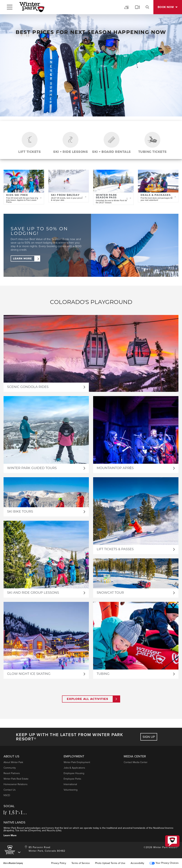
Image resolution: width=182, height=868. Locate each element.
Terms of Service (81, 863)
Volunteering (71, 790)
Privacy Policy (59, 863)
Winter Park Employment (77, 762)
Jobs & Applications (74, 768)
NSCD (7, 795)
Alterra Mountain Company (13, 863)
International (70, 784)
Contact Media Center (136, 762)
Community (10, 768)
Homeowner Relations (15, 784)
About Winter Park (13, 762)
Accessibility (137, 863)
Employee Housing (74, 773)
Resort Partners (12, 773)
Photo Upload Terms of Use (110, 863)
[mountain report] (127, 7)
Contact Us (10, 790)
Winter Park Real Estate (16, 779)
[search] (147, 7)
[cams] (137, 7)
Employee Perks (72, 779)
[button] (172, 841)
